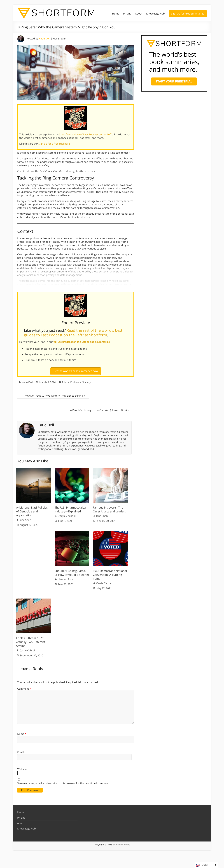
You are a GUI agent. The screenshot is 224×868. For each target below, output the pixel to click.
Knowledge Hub (155, 14)
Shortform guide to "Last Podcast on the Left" (86, 134)
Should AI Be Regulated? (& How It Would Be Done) (72, 571)
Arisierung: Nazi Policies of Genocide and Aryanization (32, 510)
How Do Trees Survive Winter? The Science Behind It (53, 394)
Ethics (66, 381)
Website (22, 768)
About (139, 14)
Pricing (127, 14)
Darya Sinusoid (67, 515)
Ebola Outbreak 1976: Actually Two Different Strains (31, 641)
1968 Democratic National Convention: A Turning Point (110, 573)
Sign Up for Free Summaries (188, 14)
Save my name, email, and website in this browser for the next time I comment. (63, 782)
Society (86, 381)
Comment (24, 687)
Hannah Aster (66, 578)
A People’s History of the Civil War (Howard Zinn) (100, 409)
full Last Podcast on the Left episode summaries (82, 342)
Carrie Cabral (104, 582)
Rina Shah (25, 519)
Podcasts (76, 381)
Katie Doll (44, 39)
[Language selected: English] (206, 865)
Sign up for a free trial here (54, 144)
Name (22, 733)
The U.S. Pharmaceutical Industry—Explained (71, 508)
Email (21, 751)
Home (116, 14)
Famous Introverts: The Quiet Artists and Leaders (109, 508)
